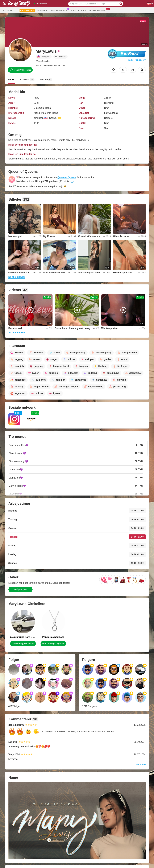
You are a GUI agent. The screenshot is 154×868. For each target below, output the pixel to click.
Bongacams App (98, 10)
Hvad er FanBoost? (136, 60)
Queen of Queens (67, 177)
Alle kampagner (60, 10)
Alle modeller (10, 10)
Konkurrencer (78, 10)
